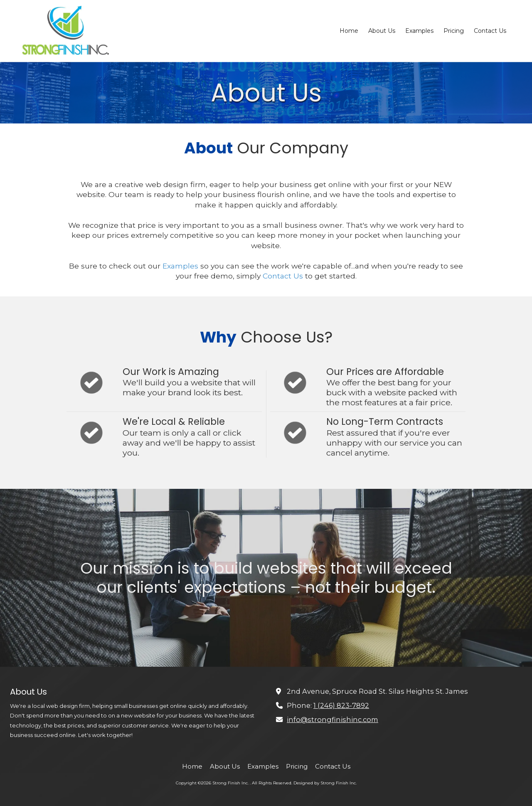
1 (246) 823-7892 (341, 705)
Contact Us (283, 276)
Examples (180, 266)
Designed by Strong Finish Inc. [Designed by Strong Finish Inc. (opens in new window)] (325, 783)
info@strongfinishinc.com (332, 720)
